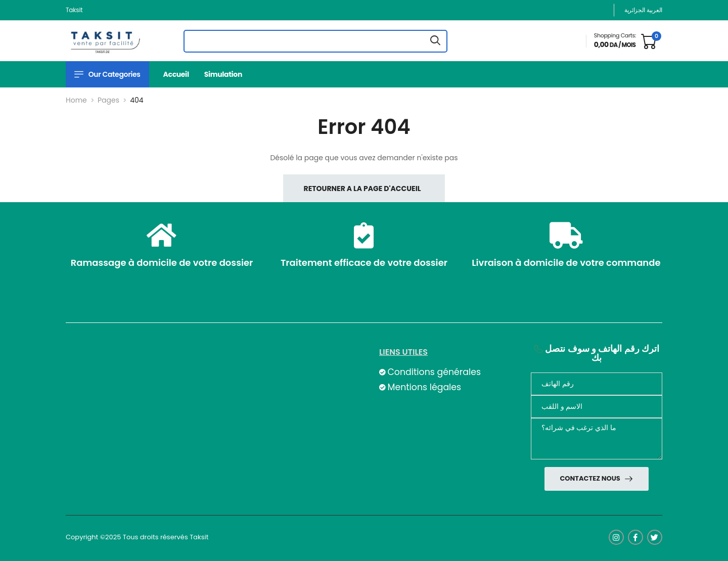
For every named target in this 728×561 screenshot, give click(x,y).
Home (76, 100)
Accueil (176, 74)
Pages (108, 100)
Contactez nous (590, 478)
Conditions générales (434, 372)
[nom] (597, 407)
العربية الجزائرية (643, 10)
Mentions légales (424, 387)
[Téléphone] (597, 384)
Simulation (223, 74)
